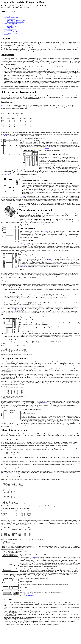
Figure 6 (22, 247)
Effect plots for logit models (11, 32)
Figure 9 (72, 564)
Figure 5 (26, 225)
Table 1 (2, 105)
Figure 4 (24, 200)
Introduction (7, 16)
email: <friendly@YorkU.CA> (28, 612)
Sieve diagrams (11, 19)
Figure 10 (39, 587)
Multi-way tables (11, 26)
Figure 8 (45, 410)
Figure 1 (6, 139)
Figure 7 (17, 314)
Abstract (6, 15)
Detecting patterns (12, 25)
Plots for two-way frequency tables (13, 18)
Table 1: (4, 114)
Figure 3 (9, 178)
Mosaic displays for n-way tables (12, 23)
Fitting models (11, 28)
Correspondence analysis (10, 29)
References (7, 35)
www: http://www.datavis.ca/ (27, 613)
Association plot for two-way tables (16, 20)
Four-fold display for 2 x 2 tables (15, 22)
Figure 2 (47, 152)
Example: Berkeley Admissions (15, 33)
